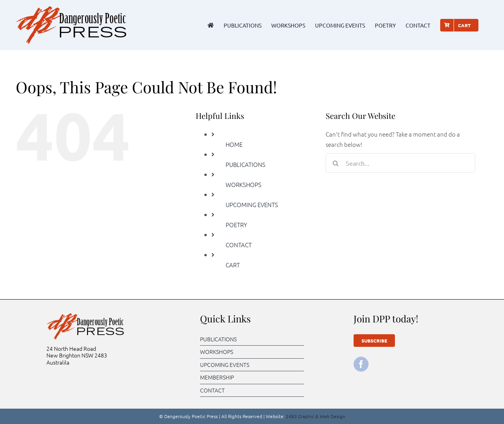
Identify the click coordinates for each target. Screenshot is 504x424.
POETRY (236, 225)
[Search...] (400, 163)
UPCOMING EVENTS (252, 205)
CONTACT (239, 245)
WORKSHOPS (244, 184)
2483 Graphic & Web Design (316, 416)
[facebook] (361, 364)
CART (233, 265)
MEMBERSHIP (217, 377)
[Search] (335, 163)
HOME (234, 144)
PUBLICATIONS (246, 164)
